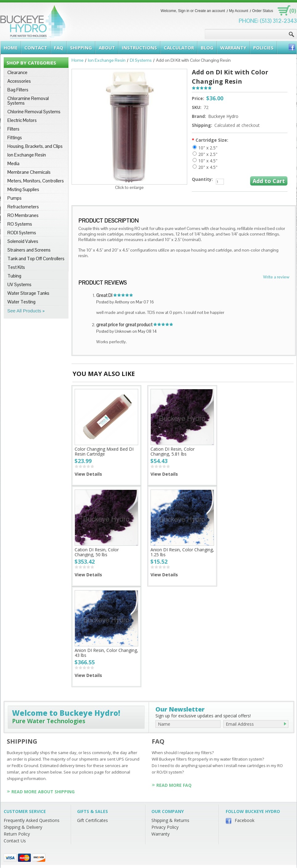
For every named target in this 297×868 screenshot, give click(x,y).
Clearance (17, 72)
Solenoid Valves (23, 241)
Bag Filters (18, 90)
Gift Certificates (93, 820)
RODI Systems (22, 233)
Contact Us (15, 841)
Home (78, 60)
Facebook (245, 820)
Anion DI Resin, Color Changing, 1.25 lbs (182, 552)
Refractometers (23, 207)
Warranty (161, 834)
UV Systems (19, 284)
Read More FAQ (174, 785)
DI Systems (141, 60)
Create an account (210, 11)
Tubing (14, 276)
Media (13, 163)
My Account (238, 11)
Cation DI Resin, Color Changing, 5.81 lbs (173, 451)
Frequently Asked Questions (32, 820)
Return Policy (17, 834)
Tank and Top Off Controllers (36, 259)
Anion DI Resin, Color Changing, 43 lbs (106, 653)
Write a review (276, 277)
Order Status (262, 11)
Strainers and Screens (29, 250)
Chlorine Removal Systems (34, 112)
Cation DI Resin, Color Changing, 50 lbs (97, 552)
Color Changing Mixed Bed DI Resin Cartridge (104, 451)
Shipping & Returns (170, 820)
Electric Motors (22, 120)
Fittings (15, 138)
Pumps (14, 198)
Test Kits (16, 267)
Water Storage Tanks (28, 293)
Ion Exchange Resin (27, 155)
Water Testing (21, 302)
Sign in (184, 11)
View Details (88, 474)
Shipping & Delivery (23, 827)
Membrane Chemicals (29, 172)
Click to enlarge (129, 187)
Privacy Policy (165, 827)
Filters (13, 129)
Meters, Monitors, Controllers (36, 181)
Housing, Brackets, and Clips (35, 146)
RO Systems (20, 224)
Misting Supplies (23, 189)
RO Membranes (23, 215)
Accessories (19, 81)
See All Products (24, 311)
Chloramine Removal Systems (28, 101)
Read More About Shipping (43, 792)
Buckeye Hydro (223, 116)
